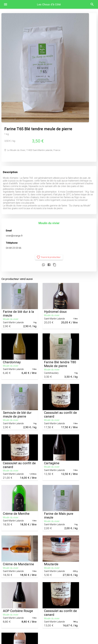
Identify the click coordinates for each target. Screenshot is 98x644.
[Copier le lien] (55, 265)
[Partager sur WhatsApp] (43, 265)
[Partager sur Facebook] (49, 265)
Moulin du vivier (49, 223)
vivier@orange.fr (14, 236)
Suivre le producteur (49, 257)
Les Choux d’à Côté (49, 4)
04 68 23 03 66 (14, 248)
